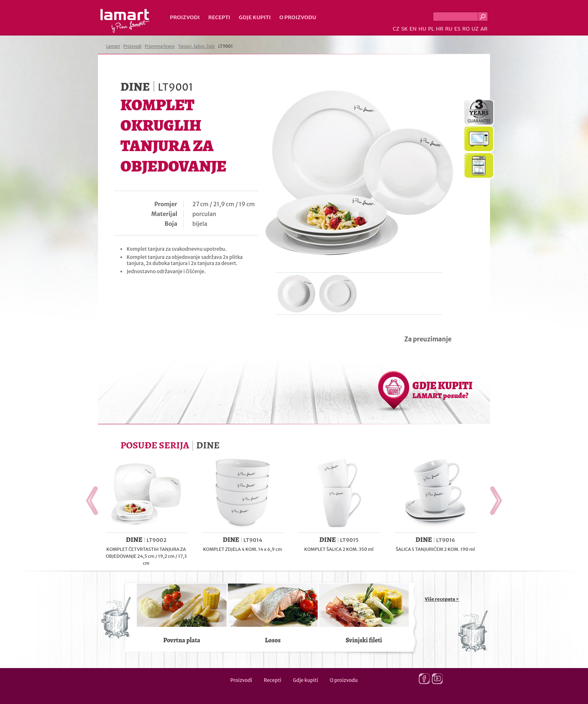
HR (439, 29)
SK (404, 29)
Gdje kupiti (255, 17)
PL (431, 29)
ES (458, 29)
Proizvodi (185, 17)
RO (466, 29)
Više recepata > (442, 599)
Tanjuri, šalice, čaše (197, 46)
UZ (475, 29)
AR (484, 29)
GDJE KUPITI (442, 390)
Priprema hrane (160, 46)
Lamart (125, 21)
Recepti (219, 17)
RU (449, 29)
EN (413, 29)
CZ (396, 29)
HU (422, 29)
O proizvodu (298, 17)
